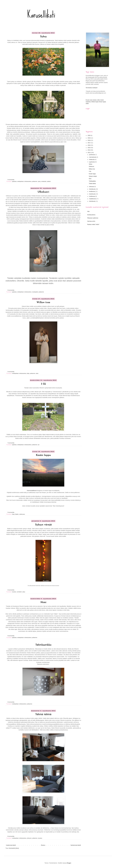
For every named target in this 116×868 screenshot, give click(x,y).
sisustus (14, 592)
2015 (89, 148)
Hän (88, 211)
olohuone (29, 838)
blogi (13, 514)
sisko (37, 373)
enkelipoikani (20, 181)
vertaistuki (44, 181)
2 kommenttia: (11, 180)
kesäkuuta (92, 191)
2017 (89, 143)
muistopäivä (35, 292)
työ (39, 445)
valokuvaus (22, 514)
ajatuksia (14, 181)
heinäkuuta (92, 189)
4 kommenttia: (11, 290)
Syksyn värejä (43, 525)
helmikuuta (92, 201)
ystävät (49, 181)
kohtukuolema (28, 181)
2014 (89, 150)
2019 (89, 138)
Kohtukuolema (91, 215)
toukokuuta (92, 194)
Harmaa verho (91, 221)
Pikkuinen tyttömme (93, 218)
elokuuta (92, 187)
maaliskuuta (93, 199)
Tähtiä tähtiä (43, 715)
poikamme (35, 181)
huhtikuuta (92, 196)
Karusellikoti (41, 15)
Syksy (43, 37)
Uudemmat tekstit (11, 845)
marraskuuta (93, 157)
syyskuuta (92, 162)
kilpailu (17, 514)
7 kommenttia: (11, 443)
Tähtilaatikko (43, 645)
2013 (89, 153)
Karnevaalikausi (32, 491)
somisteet (19, 592)
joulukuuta (92, 155)
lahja (28, 373)
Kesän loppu (43, 455)
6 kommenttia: (11, 836)
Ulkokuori (43, 192)
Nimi (43, 602)
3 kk (43, 384)
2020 (89, 135)
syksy (39, 181)
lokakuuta (92, 160)
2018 (89, 140)
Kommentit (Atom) (14, 848)
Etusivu (43, 845)
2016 (89, 145)
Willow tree (43, 303)
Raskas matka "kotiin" (93, 224)
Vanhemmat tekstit (76, 845)
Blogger (69, 863)
